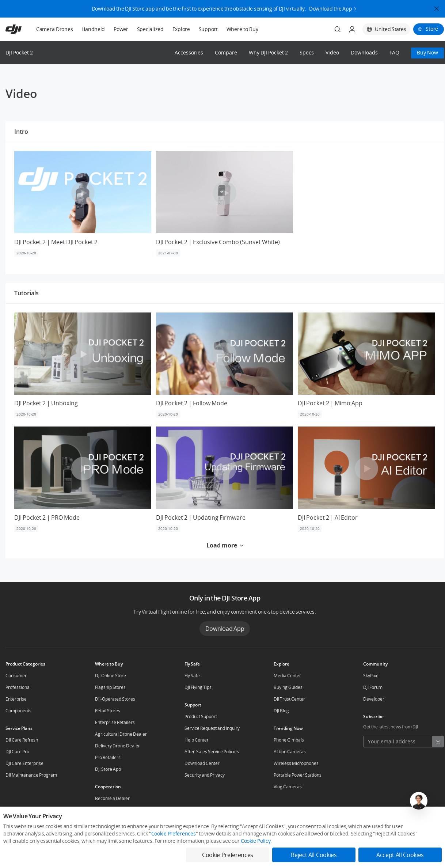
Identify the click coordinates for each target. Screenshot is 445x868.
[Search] (338, 29)
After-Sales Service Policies (212, 752)
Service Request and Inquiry (212, 728)
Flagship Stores (110, 687)
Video (332, 53)
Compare (226, 53)
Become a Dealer (112, 798)
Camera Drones (54, 29)
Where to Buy (242, 29)
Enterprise (16, 699)
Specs (307, 53)
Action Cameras (290, 752)
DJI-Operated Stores (115, 699)
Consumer (16, 676)
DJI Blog (281, 711)
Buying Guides (288, 687)
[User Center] (352, 29)
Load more (225, 545)
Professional (18, 687)
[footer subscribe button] (438, 742)
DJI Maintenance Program (31, 775)
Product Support (201, 717)
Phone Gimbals (289, 740)
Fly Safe (192, 676)
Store (432, 29)
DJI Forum (373, 687)
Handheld (93, 29)
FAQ (394, 53)
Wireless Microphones (296, 763)
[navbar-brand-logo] (22, 29)
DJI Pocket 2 (19, 52)
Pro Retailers (108, 757)
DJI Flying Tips (198, 687)
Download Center (202, 763)
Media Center (287, 676)
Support (208, 29)
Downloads (364, 53)
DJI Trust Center (289, 699)
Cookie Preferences (174, 833)
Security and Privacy (205, 775)
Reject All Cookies (314, 855)
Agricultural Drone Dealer (121, 734)
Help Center (197, 740)
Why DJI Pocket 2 (268, 53)
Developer (374, 699)
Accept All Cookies (400, 855)
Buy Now (427, 52)
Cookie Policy (256, 841)
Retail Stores (108, 711)
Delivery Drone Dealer (117, 746)
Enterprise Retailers (115, 722)
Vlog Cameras (288, 787)
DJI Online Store (111, 676)
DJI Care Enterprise (24, 763)
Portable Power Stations (298, 775)
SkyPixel (371, 676)
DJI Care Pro (17, 752)
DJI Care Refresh (22, 740)
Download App (225, 629)
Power (121, 29)
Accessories (189, 53)
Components (18, 711)
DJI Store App (108, 769)
